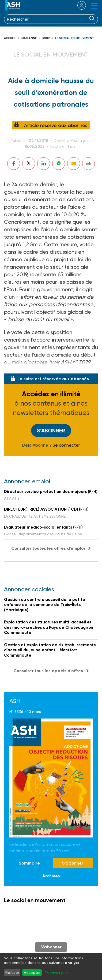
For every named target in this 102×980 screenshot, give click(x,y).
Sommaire (29, 863)
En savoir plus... (58, 973)
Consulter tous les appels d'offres (48, 671)
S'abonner (51, 431)
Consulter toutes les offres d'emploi (48, 548)
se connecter (78, 5)
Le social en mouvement (75, 38)
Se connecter (66, 445)
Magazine (29, 38)
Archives (51, 876)
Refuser (12, 972)
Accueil (10, 38)
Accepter (32, 972)
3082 (46, 38)
